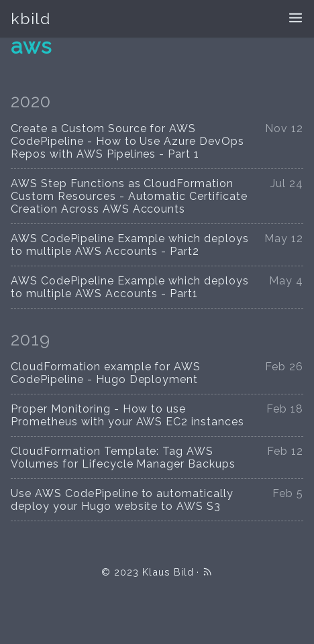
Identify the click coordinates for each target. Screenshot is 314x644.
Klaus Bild (168, 572)
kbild (31, 18)
